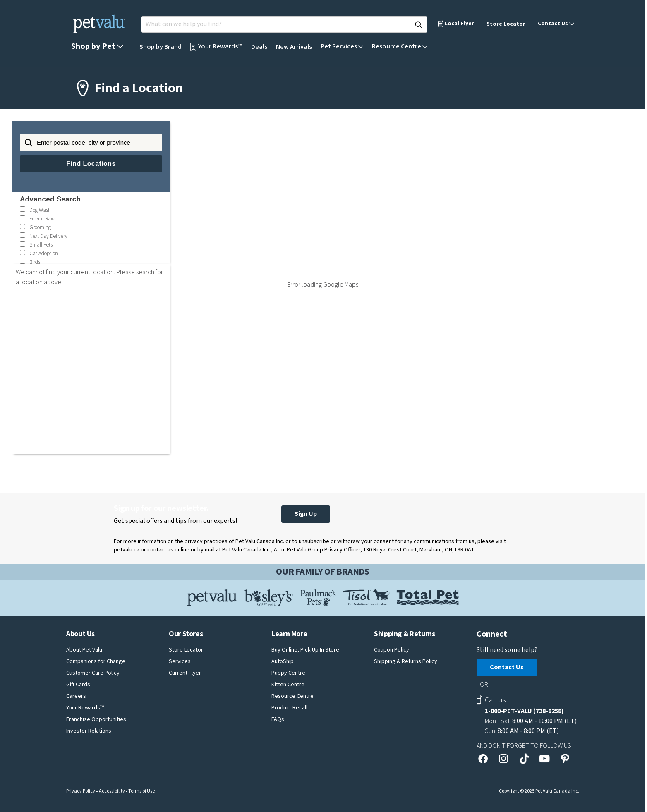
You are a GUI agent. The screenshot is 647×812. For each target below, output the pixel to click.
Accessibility (112, 791)
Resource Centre (292, 696)
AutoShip (283, 661)
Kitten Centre (288, 685)
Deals (259, 47)
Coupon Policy (392, 650)
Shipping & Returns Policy (406, 661)
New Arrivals (294, 47)
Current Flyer (185, 673)
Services (180, 661)
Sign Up (306, 514)
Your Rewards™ (85, 708)
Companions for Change (96, 661)
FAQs (278, 719)
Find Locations (91, 164)
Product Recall (289, 708)
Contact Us (507, 667)
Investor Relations (89, 731)
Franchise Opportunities (96, 719)
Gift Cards (78, 685)
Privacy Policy (81, 791)
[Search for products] (284, 24)
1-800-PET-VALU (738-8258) (524, 711)
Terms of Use (141, 791)
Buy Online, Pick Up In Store (305, 650)
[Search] (418, 24)
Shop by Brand (161, 47)
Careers (76, 696)
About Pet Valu (84, 650)
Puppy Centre (288, 673)
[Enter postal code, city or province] (91, 142)
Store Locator (506, 24)
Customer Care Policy (93, 673)
